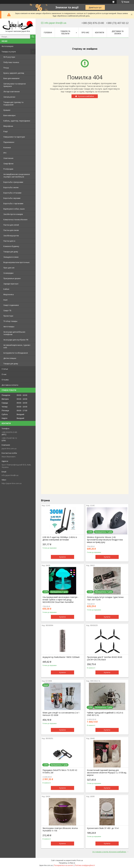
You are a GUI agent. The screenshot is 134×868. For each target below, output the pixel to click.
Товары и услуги (9, 52)
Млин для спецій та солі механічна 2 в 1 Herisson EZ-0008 (61, 714)
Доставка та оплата (118, 32)
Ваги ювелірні (9, 115)
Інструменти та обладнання (16, 353)
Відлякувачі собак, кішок (14, 209)
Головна (48, 33)
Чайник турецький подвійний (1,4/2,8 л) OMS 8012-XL (105, 714)
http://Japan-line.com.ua (12, 483)
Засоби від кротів (11, 236)
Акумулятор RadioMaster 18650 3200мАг (61, 657)
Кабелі (6, 289)
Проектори (8, 316)
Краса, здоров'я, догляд (14, 73)
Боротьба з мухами (12, 198)
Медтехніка (9, 294)
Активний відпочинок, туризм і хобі (17, 346)
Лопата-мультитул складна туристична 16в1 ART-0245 (105, 598)
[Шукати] (33, 37)
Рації (5, 131)
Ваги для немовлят (12, 78)
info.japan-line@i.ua (10, 475)
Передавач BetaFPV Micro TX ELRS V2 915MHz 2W (60, 771)
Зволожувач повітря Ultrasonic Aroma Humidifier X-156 (60, 829)
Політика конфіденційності (85, 865)
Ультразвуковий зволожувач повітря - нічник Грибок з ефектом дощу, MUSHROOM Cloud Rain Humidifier (61, 600)
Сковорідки (8, 273)
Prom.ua (80, 860)
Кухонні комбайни (86, 96)
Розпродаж (8, 169)
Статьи (5, 369)
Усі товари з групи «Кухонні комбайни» (109, 852)
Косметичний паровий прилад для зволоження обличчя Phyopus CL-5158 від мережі (107, 773)
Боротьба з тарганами (13, 203)
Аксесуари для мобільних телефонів (14, 333)
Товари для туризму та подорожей (13, 103)
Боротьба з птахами (12, 193)
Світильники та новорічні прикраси (15, 85)
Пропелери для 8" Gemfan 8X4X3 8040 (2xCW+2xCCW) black (105, 658)
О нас (4, 374)
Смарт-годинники (11, 305)
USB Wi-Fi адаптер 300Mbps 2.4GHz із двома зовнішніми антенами (60, 538)
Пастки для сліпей (11, 225)
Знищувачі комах (11, 257)
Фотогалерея (7, 46)
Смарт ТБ (7, 310)
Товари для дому (11, 252)
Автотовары (9, 327)
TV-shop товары (10, 321)
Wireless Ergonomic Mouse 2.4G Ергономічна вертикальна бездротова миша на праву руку (105, 540)
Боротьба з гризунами (13, 182)
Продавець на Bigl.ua (67, 863)
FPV (5, 153)
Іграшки (7, 110)
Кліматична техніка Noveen (15, 220)
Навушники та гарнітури (14, 137)
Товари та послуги (65, 32)
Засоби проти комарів (13, 214)
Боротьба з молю (11, 187)
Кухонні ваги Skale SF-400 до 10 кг (103, 828)
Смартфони (8, 164)
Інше (5, 300)
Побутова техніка (11, 62)
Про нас (85, 33)
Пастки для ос (9, 241)
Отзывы (5, 380)
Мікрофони (8, 126)
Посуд (6, 68)
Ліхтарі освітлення (11, 92)
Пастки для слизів (11, 230)
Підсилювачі (9, 142)
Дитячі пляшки (10, 358)
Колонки (7, 147)
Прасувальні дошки (12, 278)
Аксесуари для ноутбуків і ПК (16, 340)
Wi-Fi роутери (9, 57)
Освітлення (8, 158)
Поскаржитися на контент (64, 865)
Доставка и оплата (10, 385)
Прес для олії (9, 268)
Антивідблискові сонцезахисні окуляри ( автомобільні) (17, 175)
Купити (62, 557)
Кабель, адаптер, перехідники (17, 121)
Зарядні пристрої (11, 284)
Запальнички (9, 97)
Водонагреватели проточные (16, 262)
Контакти (100, 33)
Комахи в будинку (11, 246)
